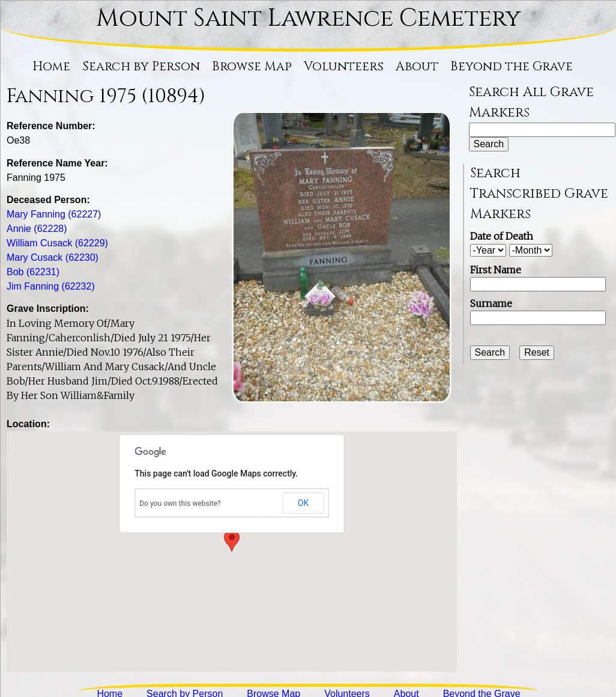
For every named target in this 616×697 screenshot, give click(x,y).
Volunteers (344, 67)
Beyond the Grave (512, 67)
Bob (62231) (33, 272)
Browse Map (252, 67)
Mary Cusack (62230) (53, 257)
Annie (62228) (37, 229)
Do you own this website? (180, 504)
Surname (491, 303)
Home (51, 67)
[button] (232, 540)
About (417, 67)
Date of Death (502, 236)
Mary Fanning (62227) (54, 214)
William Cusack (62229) (57, 243)
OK (303, 503)
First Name (496, 270)
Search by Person (141, 67)
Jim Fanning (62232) (51, 286)
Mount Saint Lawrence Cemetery (309, 19)
